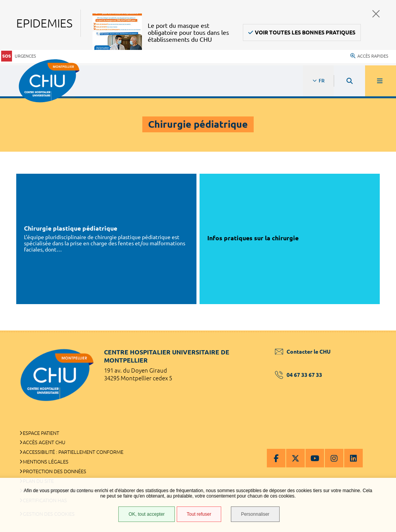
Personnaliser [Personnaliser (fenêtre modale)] (255, 514)
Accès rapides (369, 56)
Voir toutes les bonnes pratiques (305, 33)
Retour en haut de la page (377, 330)
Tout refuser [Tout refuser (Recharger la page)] (199, 514)
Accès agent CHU (44, 442)
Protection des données (55, 471)
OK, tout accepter (146, 514)
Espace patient (41, 433)
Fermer (376, 14)
